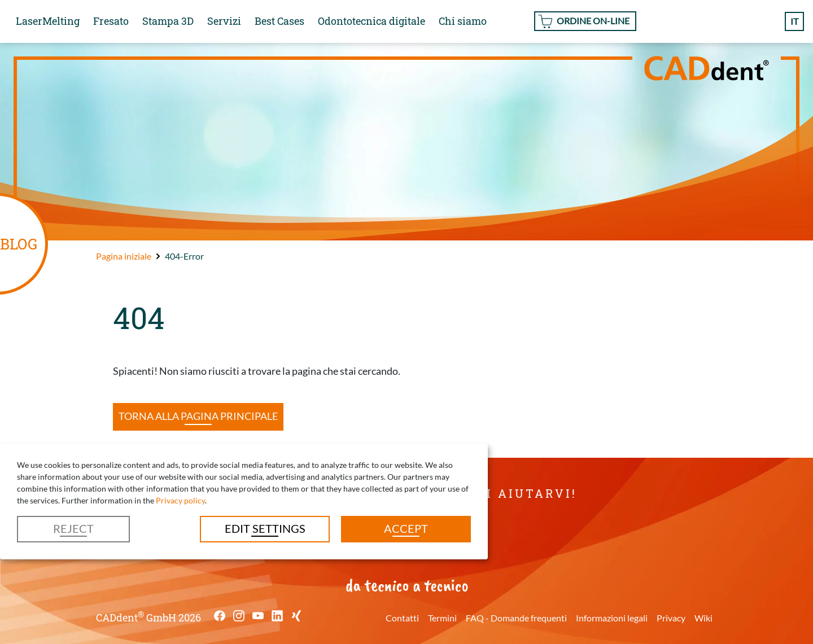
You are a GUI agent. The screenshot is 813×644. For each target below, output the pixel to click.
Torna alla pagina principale (198, 416)
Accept (406, 528)
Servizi (224, 21)
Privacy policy (180, 500)
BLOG (19, 244)
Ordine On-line (593, 21)
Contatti (402, 618)
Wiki (703, 618)
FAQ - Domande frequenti (516, 618)
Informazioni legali (612, 618)
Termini (442, 618)
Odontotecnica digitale (371, 21)
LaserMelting (48, 21)
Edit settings (265, 528)
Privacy (671, 618)
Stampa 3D (168, 21)
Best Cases (279, 21)
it (794, 21)
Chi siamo (463, 21)
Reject (73, 528)
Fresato (111, 21)
